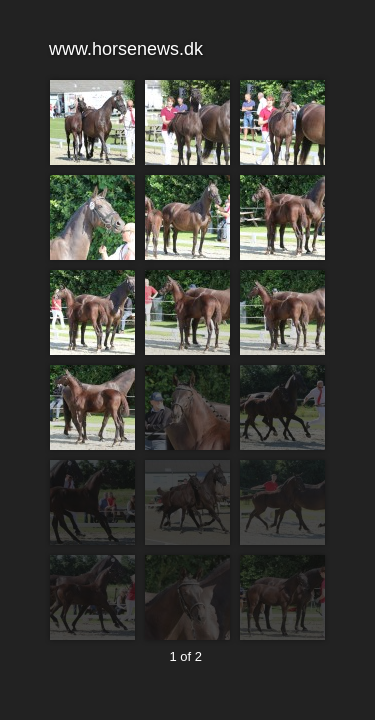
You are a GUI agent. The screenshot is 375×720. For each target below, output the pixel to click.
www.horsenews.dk (186, 49)
